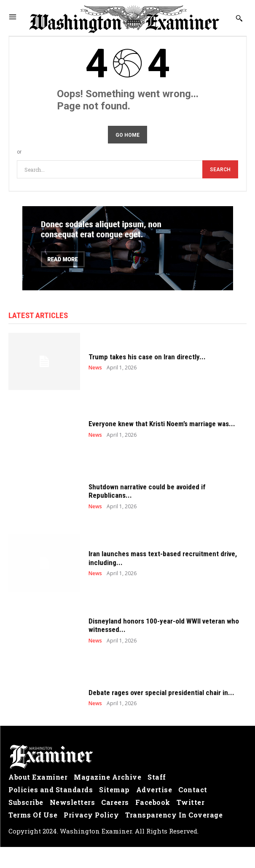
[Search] (220, 169)
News (95, 368)
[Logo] (127, 757)
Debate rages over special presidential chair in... (161, 693)
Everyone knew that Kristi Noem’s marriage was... (162, 424)
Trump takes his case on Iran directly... (147, 357)
